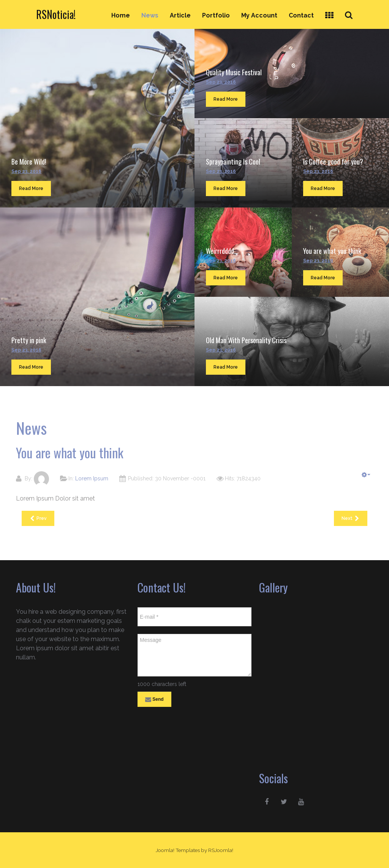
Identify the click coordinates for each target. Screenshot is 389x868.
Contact (301, 15)
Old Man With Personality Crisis (246, 340)
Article (180, 15)
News (150, 15)
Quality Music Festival (234, 72)
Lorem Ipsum (92, 478)
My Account (259, 15)
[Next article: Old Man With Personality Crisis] (351, 518)
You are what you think (332, 251)
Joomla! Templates (178, 850)
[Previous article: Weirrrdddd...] (38, 518)
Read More (31, 188)
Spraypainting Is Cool (233, 162)
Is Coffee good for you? (333, 162)
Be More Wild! (29, 162)
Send (154, 700)
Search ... (353, 8)
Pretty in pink (29, 340)
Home (121, 15)
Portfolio (216, 15)
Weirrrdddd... (222, 251)
